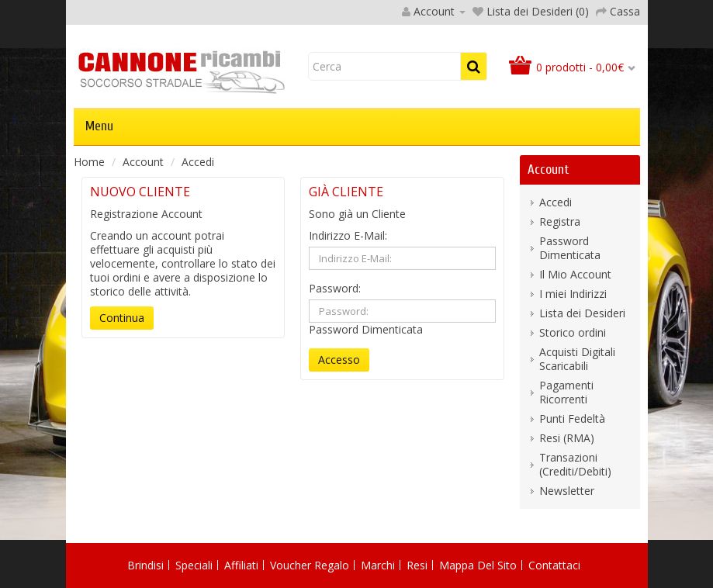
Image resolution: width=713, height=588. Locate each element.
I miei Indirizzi (573, 294)
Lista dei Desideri (582, 313)
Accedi (198, 162)
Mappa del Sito (478, 565)
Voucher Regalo (310, 565)
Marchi (378, 565)
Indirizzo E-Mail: (348, 236)
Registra (560, 221)
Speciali (194, 565)
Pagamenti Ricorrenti (566, 392)
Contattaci (554, 565)
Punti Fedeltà (572, 419)
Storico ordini (573, 332)
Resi (417, 565)
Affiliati (241, 565)
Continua (122, 318)
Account (143, 162)
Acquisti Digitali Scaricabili (577, 359)
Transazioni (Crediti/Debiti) (575, 464)
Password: (335, 289)
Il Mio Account (575, 274)
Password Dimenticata (366, 329)
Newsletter (567, 491)
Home (89, 162)
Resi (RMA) (567, 438)
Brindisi (145, 565)
